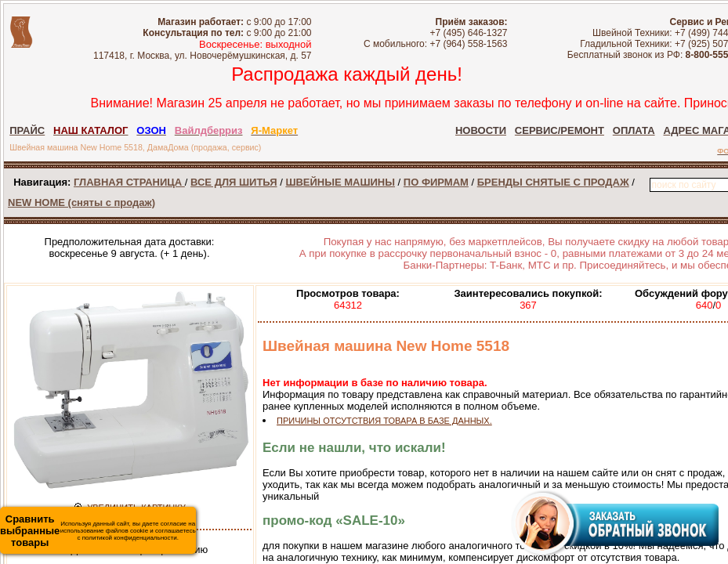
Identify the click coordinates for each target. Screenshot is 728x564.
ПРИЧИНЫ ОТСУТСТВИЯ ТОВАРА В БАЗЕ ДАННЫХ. (384, 421)
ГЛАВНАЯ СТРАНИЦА (129, 182)
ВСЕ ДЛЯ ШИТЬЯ (234, 182)
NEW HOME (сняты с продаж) (81, 202)
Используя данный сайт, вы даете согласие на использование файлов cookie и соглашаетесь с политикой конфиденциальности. (98, 531)
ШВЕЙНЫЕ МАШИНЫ (340, 182)
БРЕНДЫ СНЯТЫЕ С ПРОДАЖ (553, 182)
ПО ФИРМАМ (436, 182)
